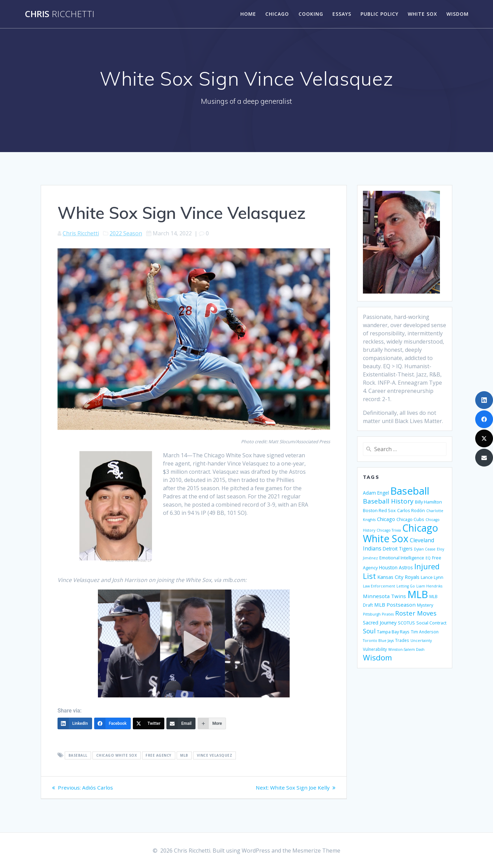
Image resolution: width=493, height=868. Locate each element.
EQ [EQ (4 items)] (428, 558)
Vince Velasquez (215, 756)
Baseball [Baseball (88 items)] (410, 491)
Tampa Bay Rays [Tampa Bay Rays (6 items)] (393, 632)
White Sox (422, 14)
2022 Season (126, 233)
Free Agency (159, 756)
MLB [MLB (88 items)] (418, 594)
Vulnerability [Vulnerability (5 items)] (375, 649)
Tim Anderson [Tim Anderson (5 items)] (425, 632)
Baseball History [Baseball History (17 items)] (388, 501)
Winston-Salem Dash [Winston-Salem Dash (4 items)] (406, 649)
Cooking (311, 14)
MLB (184, 756)
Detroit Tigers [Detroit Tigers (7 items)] (398, 549)
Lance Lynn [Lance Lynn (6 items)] (432, 577)
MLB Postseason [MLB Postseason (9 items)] (395, 605)
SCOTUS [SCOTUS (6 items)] (406, 623)
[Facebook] (112, 723)
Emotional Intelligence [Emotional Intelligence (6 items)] (402, 558)
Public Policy (380, 14)
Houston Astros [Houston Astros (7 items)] (396, 567)
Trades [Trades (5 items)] (402, 640)
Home (248, 14)
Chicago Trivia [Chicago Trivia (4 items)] (389, 530)
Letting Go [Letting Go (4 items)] (406, 586)
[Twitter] (149, 723)
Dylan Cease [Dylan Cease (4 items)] (425, 549)
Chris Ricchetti (81, 233)
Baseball (78, 756)
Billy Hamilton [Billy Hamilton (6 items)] (428, 502)
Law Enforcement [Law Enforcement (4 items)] (379, 586)
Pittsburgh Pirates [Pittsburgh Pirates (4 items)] (378, 614)
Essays (342, 14)
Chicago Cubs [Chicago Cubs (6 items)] (410, 519)
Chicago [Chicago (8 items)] (386, 519)
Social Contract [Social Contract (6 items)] (431, 623)
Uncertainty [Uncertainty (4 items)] (421, 641)
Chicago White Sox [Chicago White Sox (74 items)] (401, 533)
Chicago (277, 14)
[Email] (181, 723)
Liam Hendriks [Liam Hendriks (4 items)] (429, 586)
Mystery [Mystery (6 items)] (425, 605)
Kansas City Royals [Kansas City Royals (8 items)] (398, 577)
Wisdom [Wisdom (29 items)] (377, 658)
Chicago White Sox (117, 756)
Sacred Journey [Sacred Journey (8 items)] (380, 623)
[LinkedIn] (75, 723)
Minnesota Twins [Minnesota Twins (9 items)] (384, 596)
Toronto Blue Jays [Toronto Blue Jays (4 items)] (378, 641)
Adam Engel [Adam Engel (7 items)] (376, 493)
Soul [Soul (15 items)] (369, 631)
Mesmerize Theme (316, 851)
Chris (60, 14)
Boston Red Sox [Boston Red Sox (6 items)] (379, 510)
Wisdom (458, 14)
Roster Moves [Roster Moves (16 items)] (416, 613)
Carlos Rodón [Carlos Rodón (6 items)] (411, 510)
